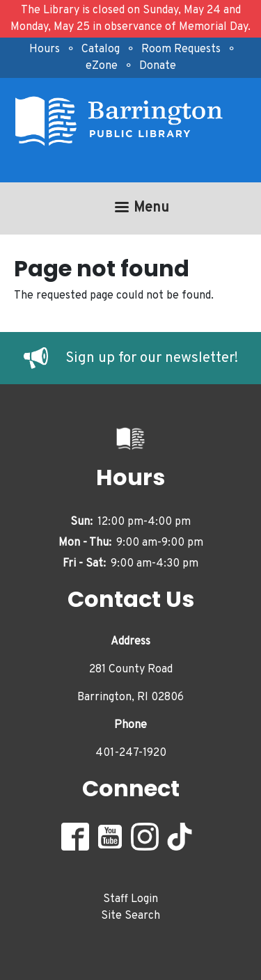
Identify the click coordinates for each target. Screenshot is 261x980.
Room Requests (181, 49)
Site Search (130, 916)
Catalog (101, 49)
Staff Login (130, 899)
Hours (45, 49)
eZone (102, 66)
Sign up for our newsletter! (152, 358)
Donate (158, 66)
